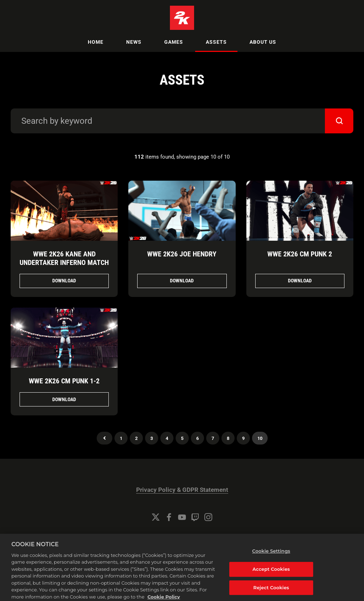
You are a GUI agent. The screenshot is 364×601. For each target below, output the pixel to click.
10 (260, 438)
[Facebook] (169, 517)
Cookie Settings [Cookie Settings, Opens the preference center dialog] (271, 557)
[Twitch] (195, 517)
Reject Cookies (271, 593)
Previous (105, 438)
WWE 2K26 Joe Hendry (182, 254)
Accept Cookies (271, 575)
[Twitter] (156, 517)
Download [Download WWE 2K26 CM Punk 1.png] (64, 399)
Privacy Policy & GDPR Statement (182, 490)
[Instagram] (208, 517)
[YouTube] (182, 517)
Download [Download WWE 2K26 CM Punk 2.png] (300, 281)
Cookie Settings (182, 536)
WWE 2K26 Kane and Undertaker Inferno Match (64, 258)
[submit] (339, 121)
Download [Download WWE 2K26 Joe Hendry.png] (182, 281)
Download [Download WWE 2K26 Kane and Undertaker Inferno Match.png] (64, 281)
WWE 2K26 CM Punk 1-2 (64, 381)
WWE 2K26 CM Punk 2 (300, 254)
